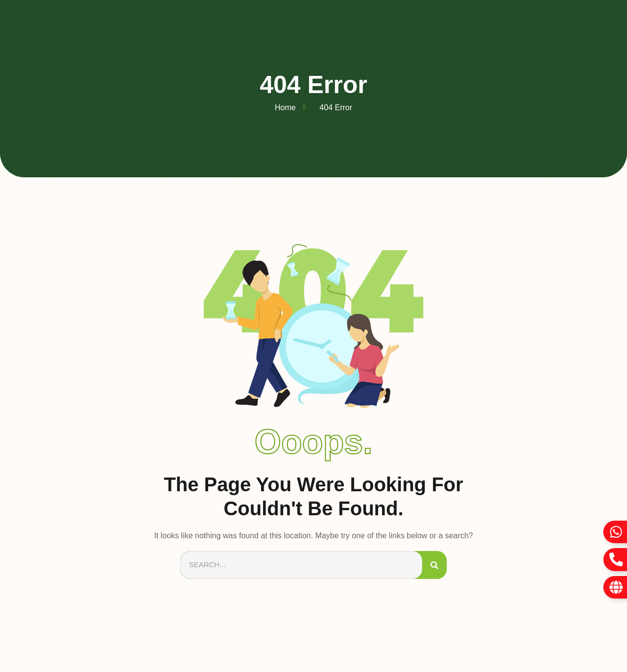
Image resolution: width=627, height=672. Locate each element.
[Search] (434, 565)
